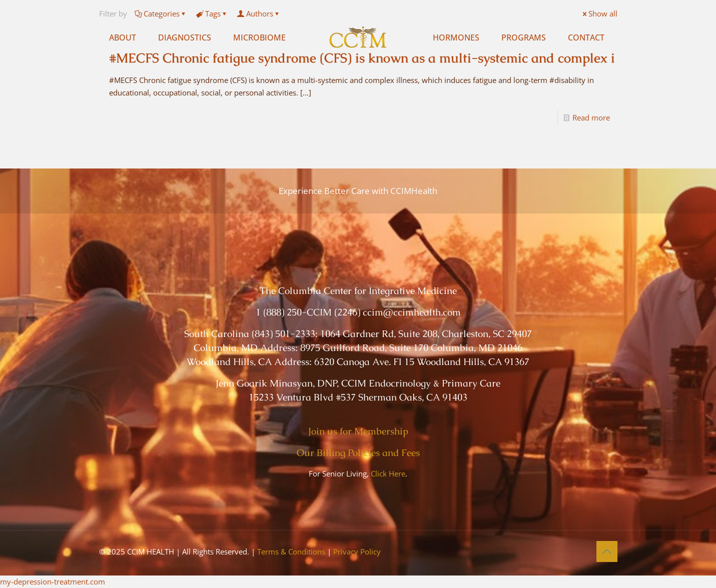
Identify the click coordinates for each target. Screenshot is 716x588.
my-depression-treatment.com (53, 581)
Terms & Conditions (291, 551)
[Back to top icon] (607, 551)
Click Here (388, 473)
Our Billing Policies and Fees (358, 453)
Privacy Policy (357, 551)
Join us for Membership (358, 431)
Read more (591, 117)
